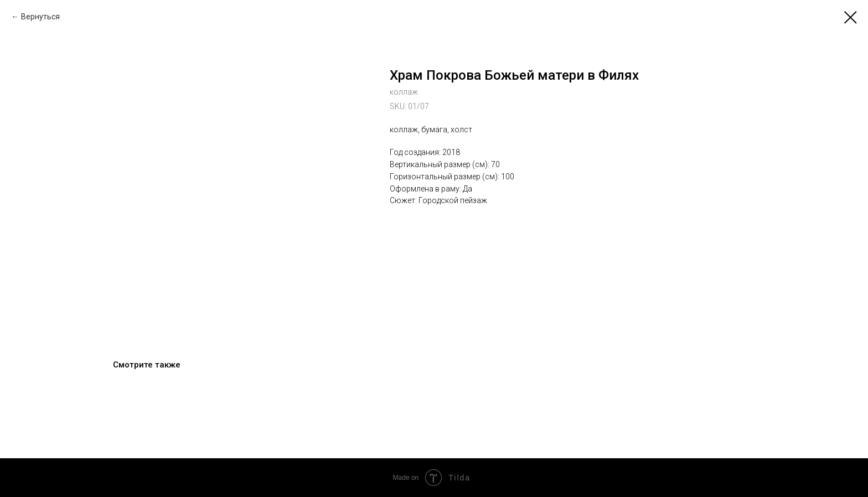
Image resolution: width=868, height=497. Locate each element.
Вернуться (40, 17)
